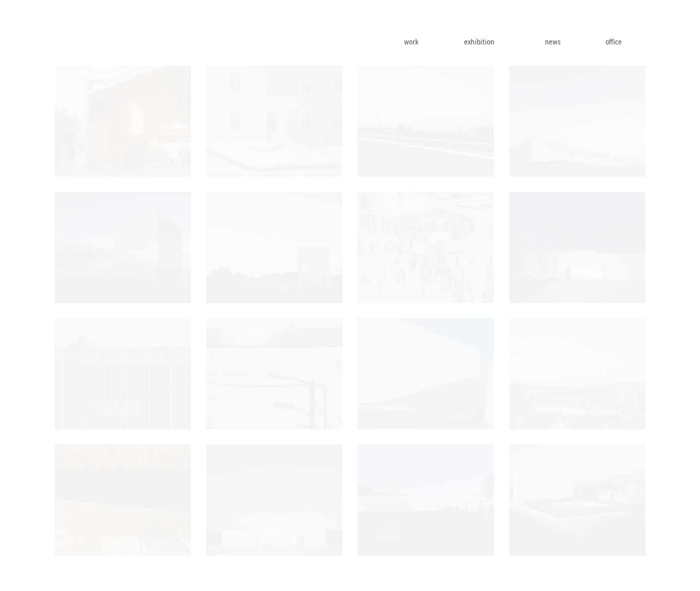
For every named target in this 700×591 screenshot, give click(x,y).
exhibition (496, 42)
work (426, 42)
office (625, 42)
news (566, 42)
